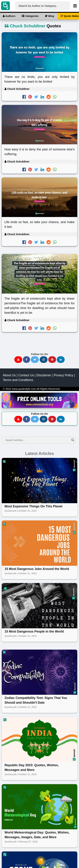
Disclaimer (44, 375)
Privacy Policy (63, 375)
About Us (9, 375)
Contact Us (26, 375)
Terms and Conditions (18, 380)
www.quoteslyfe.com (24, 389)
